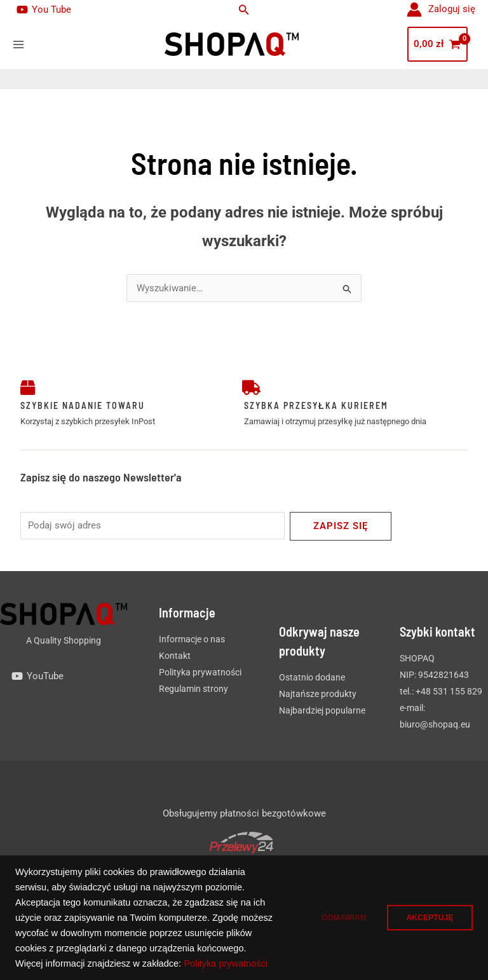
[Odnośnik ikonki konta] (441, 10)
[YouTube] (37, 677)
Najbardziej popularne (322, 711)
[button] (244, 10)
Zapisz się (341, 527)
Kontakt (175, 656)
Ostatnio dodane (312, 678)
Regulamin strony (193, 689)
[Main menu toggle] (18, 44)
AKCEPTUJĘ (426, 910)
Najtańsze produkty (318, 694)
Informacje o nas (192, 640)
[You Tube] (44, 10)
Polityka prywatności (99, 963)
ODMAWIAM (331, 910)
